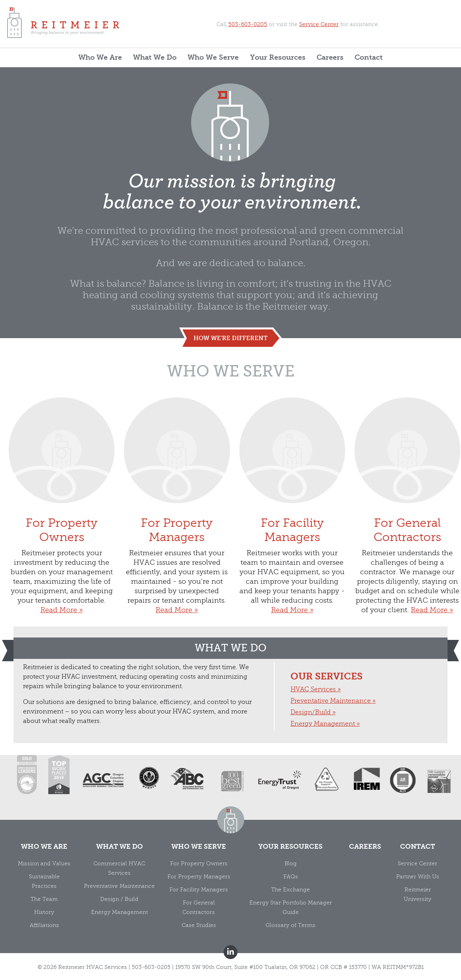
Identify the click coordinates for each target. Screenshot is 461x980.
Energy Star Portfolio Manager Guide (291, 907)
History (44, 912)
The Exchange (290, 890)
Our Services (326, 676)
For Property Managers (177, 470)
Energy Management (120, 912)
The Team (44, 899)
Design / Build (119, 899)
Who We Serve (213, 58)
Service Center (319, 24)
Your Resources (278, 58)
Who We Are (100, 58)
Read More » (62, 610)
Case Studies (199, 925)
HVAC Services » (316, 689)
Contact (369, 58)
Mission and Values (44, 864)
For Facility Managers (292, 470)
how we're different (230, 338)
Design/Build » (313, 712)
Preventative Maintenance (119, 886)
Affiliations (44, 925)
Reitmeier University (417, 894)
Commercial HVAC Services (119, 868)
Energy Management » (325, 724)
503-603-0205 (248, 24)
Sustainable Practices (44, 881)
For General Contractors (407, 470)
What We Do (155, 58)
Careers (330, 58)
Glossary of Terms (290, 925)
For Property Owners (62, 470)
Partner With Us (418, 877)
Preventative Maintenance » (333, 701)
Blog (291, 864)
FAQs (291, 877)
